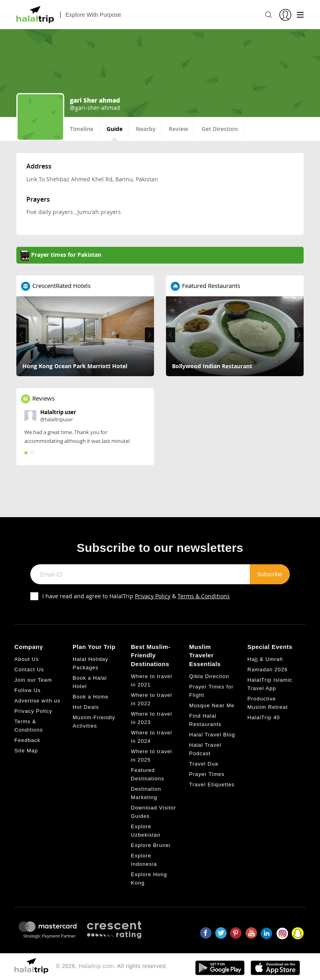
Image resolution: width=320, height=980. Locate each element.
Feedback (27, 740)
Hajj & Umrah (265, 659)
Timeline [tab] (82, 129)
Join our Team (33, 680)
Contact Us (29, 670)
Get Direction (220, 129)
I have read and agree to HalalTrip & (136, 596)
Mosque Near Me (212, 705)
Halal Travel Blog (212, 735)
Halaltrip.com (96, 966)
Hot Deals (86, 707)
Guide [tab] (115, 129)
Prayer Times (207, 774)
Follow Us (28, 690)
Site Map (26, 751)
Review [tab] (179, 129)
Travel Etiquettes (212, 785)
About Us (27, 659)
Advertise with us (37, 701)
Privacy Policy (153, 596)
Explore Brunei (151, 845)
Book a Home (91, 697)
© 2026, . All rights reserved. (112, 966)
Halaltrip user (58, 412)
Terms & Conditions (204, 596)
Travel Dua (204, 764)
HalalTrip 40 (264, 717)
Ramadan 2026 (268, 670)
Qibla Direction (209, 676)
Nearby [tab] (146, 129)
